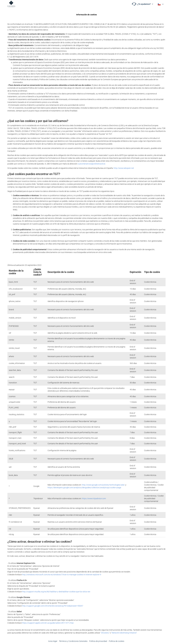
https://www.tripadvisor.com (94, 498)
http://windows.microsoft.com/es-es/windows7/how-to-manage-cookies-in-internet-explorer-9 (62, 575)
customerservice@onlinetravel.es (92, 164)
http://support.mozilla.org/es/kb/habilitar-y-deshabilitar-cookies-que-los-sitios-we (56, 592)
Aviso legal (53, 641)
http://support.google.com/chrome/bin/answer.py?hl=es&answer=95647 (53, 606)
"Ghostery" (105, 633)
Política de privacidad (98, 641)
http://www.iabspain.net (124, 168)
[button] (143, 4)
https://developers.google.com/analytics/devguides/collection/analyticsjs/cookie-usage (84, 488)
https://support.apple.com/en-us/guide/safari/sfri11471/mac (48, 623)
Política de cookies (117, 641)
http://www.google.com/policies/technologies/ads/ (103, 485)
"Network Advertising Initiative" (124, 633)
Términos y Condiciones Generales (73, 641)
